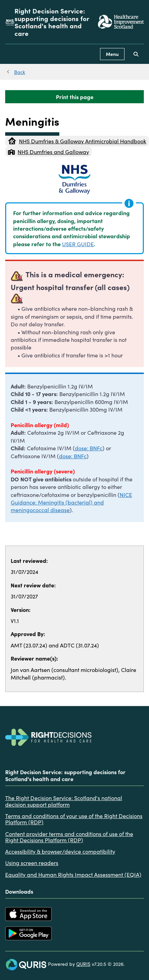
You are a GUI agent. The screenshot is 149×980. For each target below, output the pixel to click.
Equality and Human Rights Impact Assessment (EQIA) (73, 874)
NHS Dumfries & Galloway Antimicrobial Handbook (77, 141)
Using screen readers (32, 863)
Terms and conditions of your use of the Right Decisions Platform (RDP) (74, 819)
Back (20, 72)
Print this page (75, 97)
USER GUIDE (78, 244)
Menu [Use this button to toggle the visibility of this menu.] (112, 54)
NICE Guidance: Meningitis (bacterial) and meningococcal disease (71, 502)
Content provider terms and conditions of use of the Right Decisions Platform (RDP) (69, 837)
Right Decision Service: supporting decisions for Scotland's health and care (52, 22)
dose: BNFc (89, 448)
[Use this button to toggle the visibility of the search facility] (136, 54)
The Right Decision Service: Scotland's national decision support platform (64, 801)
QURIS (83, 964)
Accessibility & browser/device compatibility (60, 851)
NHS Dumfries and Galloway (48, 152)
